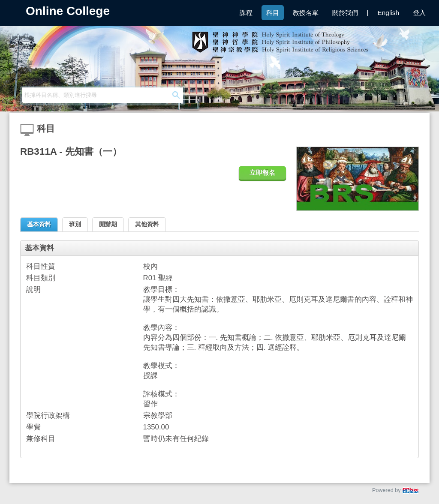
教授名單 (306, 13)
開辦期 (108, 224)
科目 (273, 13)
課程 (246, 13)
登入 (419, 13)
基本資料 (39, 224)
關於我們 (345, 13)
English (388, 13)
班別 (75, 224)
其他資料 (147, 224)
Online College (68, 11)
